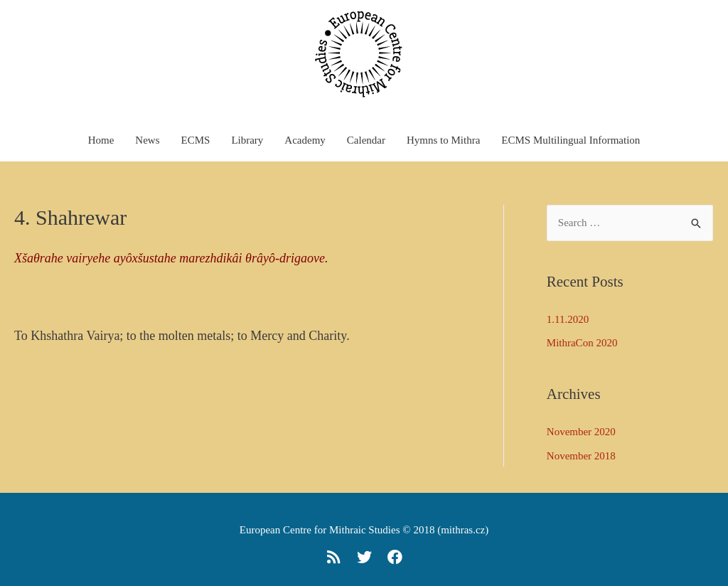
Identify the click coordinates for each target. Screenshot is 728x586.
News (147, 140)
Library (247, 140)
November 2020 (581, 432)
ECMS (196, 140)
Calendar (366, 140)
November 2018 (581, 456)
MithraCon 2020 (582, 343)
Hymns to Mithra (443, 140)
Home (101, 140)
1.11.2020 (568, 319)
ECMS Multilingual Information (571, 140)
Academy (305, 140)
